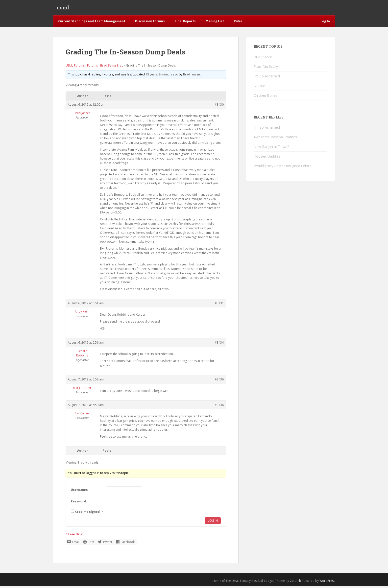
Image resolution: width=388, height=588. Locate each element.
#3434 (219, 345)
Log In (213, 523)
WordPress (327, 583)
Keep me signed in (89, 514)
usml (63, 9)
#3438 (219, 407)
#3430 (219, 107)
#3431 (219, 305)
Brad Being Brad (112, 68)
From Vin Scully (266, 69)
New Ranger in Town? (271, 149)
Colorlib (295, 583)
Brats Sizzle (263, 59)
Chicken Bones (266, 98)
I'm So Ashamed (267, 78)
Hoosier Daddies (267, 158)
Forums (92, 68)
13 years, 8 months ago (162, 77)
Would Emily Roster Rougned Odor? (282, 168)
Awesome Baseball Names (275, 139)
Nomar (259, 88)
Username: (79, 492)
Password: (79, 504)
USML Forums (75, 68)
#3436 (219, 382)
